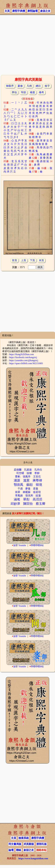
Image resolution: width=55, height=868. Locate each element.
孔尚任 (38, 470)
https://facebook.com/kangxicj (23, 357)
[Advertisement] (28, 45)
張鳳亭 (27, 477)
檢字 (47, 86)
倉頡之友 (45, 11)
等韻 (23, 92)
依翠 (18, 492)
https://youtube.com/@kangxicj (24, 360)
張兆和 (29, 496)
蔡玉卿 (41, 504)
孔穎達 (28, 470)
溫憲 (26, 480)
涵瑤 (17, 499)
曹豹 (18, 477)
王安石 (37, 477)
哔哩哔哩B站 (37, 545)
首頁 (14, 260)
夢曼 (28, 489)
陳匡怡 (28, 504)
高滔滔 (37, 499)
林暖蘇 (27, 492)
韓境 (39, 485)
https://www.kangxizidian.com (33, 858)
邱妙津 (15, 504)
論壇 (11, 850)
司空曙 (20, 473)
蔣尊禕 (37, 480)
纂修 (20, 86)
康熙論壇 (33, 11)
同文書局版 (15, 844)
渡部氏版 (42, 844)
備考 (41, 92)
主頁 (7, 11)
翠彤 (26, 499)
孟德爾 (18, 470)
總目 (38, 86)
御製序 (10, 86)
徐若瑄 (37, 492)
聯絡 (19, 850)
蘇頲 (30, 485)
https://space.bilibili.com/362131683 (26, 363)
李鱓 (37, 473)
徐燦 (29, 473)
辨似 (14, 92)
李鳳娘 (19, 496)
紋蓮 (38, 496)
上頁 (23, 260)
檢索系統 (24, 838)
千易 (20, 489)
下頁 (32, 260)
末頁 (41, 260)
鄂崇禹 (18, 485)
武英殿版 (29, 844)
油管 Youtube (20, 545)
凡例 (29, 86)
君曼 (36, 489)
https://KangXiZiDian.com (21, 354)
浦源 (17, 480)
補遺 (32, 92)
